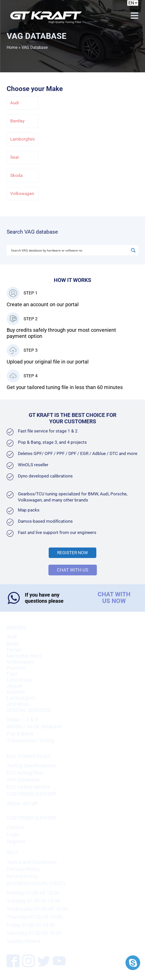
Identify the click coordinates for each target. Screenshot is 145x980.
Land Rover (19, 680)
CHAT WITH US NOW (114, 598)
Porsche (16, 668)
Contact (16, 828)
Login (13, 834)
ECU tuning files (25, 773)
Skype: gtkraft (22, 803)
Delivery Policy (23, 869)
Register (16, 842)
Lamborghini (22, 139)
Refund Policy (22, 876)
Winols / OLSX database (34, 727)
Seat (15, 157)
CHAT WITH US (73, 570)
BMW (13, 644)
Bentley (17, 121)
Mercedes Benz (24, 656)
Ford (12, 674)
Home (12, 47)
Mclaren (16, 692)
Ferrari (14, 650)
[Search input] (69, 250)
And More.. (19, 704)
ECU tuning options (28, 787)
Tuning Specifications (31, 766)
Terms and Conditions (32, 862)
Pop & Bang (20, 734)
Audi (15, 103)
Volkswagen (22, 194)
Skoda (16, 175)
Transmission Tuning (30, 741)
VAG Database (23, 780)
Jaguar (15, 686)
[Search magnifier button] (133, 250)
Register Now (72, 553)
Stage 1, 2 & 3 (22, 720)
